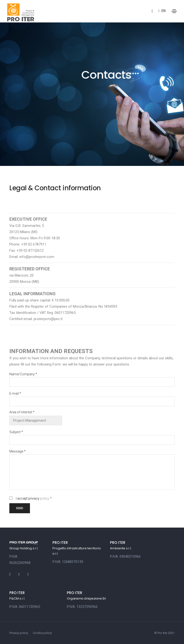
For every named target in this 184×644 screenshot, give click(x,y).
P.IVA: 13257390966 (82, 607)
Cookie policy (42, 633)
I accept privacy (32, 498)
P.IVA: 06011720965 (25, 607)
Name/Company (23, 374)
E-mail (15, 393)
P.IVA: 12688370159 (68, 562)
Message (17, 451)
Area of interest (22, 412)
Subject (16, 432)
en (162, 11)
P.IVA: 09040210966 (125, 557)
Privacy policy (19, 633)
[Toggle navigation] (174, 11)
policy (45, 498)
